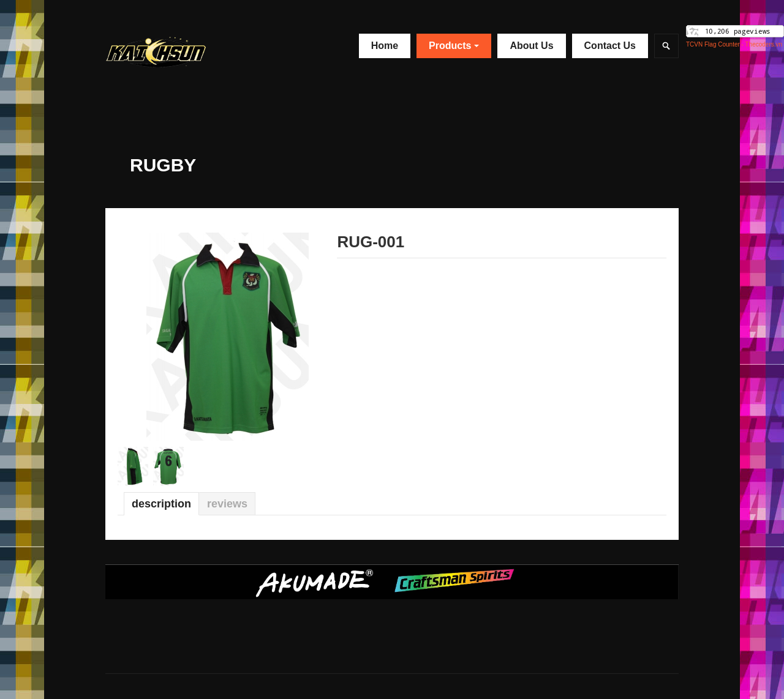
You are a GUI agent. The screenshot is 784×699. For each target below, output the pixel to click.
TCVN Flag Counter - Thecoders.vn (734, 44)
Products (454, 46)
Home (385, 46)
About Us (531, 46)
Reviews (227, 504)
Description (161, 504)
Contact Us (610, 46)
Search (666, 46)
